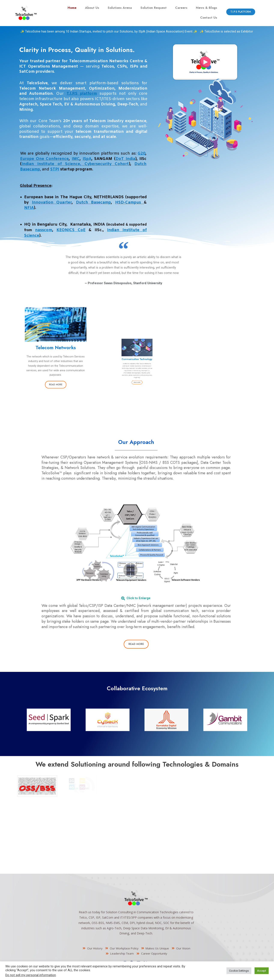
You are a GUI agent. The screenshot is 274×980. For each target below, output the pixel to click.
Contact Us (209, 18)
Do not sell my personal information (31, 975)
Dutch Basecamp (94, 203)
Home (72, 8)
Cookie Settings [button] (239, 971)
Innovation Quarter (52, 203)
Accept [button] (262, 971)
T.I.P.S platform (82, 94)
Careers (181, 8)
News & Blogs (206, 8)
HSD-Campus (130, 203)
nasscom (44, 230)
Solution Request (153, 8)
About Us (92, 8)
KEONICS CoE (71, 230)
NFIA (29, 208)
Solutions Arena (120, 8)
